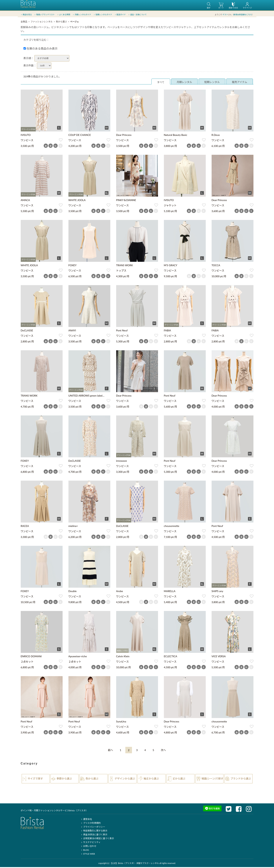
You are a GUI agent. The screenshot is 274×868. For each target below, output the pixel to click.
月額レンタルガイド (82, 15)
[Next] (163, 751)
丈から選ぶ (179, 779)
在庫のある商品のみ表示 (41, 49)
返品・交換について (137, 15)
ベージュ (74, 22)
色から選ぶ (61, 22)
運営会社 (86, 820)
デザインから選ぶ (125, 779)
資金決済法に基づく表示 (94, 835)
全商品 (24, 22)
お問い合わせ (88, 847)
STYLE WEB (88, 855)
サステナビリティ (90, 843)
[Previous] (110, 751)
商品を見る (26, 15)
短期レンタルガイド (103, 15)
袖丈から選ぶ (151, 779)
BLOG (85, 851)
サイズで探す (35, 779)
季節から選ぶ (64, 779)
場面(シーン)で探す (212, 779)
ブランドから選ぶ (241, 779)
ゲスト (225, 15)
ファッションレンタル (41, 22)
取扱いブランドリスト (44, 15)
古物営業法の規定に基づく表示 (97, 839)
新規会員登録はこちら (243, 15)
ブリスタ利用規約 (91, 824)
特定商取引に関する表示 (94, 832)
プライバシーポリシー (93, 828)
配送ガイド (120, 15)
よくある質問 (63, 15)
